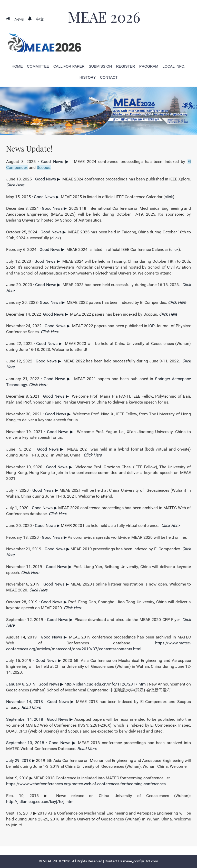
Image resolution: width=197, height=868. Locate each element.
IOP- (152, 326)
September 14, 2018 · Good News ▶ (40, 719)
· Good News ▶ (55, 162)
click (169, 197)
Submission (100, 66)
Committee (38, 66)
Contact (109, 77)
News (17, 19)
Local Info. (174, 66)
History (88, 77)
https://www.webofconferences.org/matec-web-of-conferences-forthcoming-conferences (86, 784)
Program (149, 66)
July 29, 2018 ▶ (21, 760)
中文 (38, 19)
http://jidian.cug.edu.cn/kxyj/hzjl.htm (40, 802)
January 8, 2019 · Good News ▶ (35, 684)
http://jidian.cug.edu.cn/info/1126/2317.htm (105, 684)
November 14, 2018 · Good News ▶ (41, 702)
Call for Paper (69, 66)
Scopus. (44, 167)
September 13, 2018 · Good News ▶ (42, 743)
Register (126, 66)
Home (17, 66)
